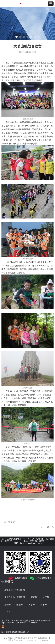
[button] (51, 4)
